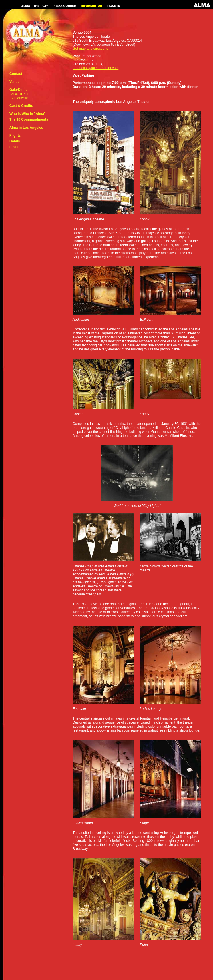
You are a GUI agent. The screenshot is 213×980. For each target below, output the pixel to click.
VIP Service (20, 98)
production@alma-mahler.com (95, 68)
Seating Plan (20, 94)
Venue (14, 82)
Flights (15, 136)
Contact (16, 74)
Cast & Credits (21, 106)
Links (14, 147)
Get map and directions (90, 49)
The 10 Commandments (29, 119)
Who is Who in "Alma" (28, 114)
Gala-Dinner (19, 90)
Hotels (15, 141)
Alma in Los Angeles (26, 128)
